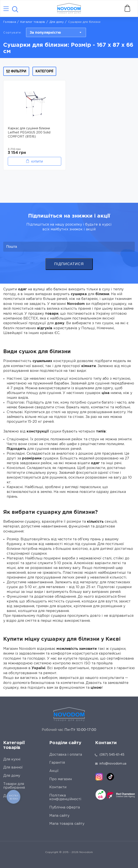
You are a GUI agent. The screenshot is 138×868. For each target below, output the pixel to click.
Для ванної (13, 767)
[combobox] (56, 32)
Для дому (57, 22)
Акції (54, 771)
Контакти (58, 787)
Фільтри (16, 71)
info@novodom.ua (111, 764)
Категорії (44, 71)
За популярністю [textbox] (45, 33)
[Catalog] (6, 9)
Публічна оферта (65, 807)
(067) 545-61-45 (112, 755)
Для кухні (12, 759)
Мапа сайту (59, 816)
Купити (37, 162)
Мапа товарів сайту (67, 824)
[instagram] (99, 777)
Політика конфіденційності (65, 797)
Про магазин (61, 779)
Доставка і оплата (66, 755)
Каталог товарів (33, 22)
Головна (10, 22)
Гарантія (57, 763)
